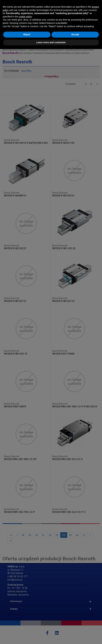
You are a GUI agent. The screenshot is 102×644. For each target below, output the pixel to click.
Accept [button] (75, 629)
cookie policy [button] (25, 611)
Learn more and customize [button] (51, 637)
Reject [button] (27, 629)
